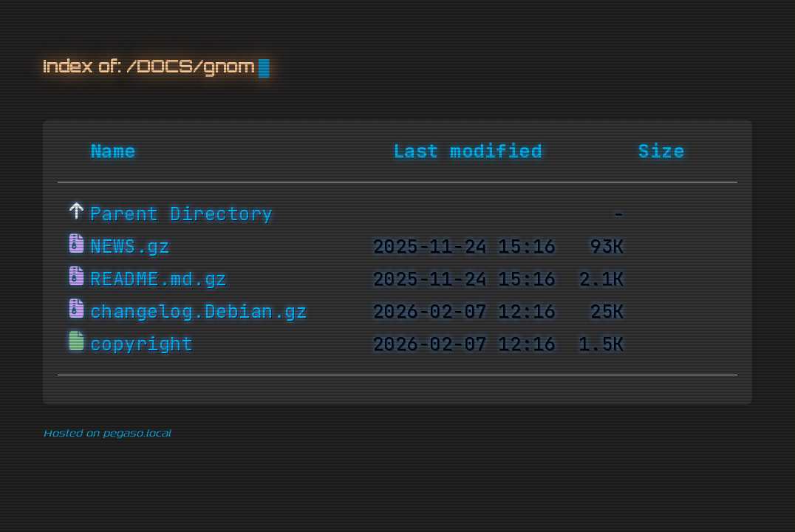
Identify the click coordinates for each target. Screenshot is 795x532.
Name (113, 151)
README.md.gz (159, 279)
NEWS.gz (130, 247)
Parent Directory (182, 214)
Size (661, 151)
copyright (142, 344)
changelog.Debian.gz (199, 312)
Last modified (468, 151)
